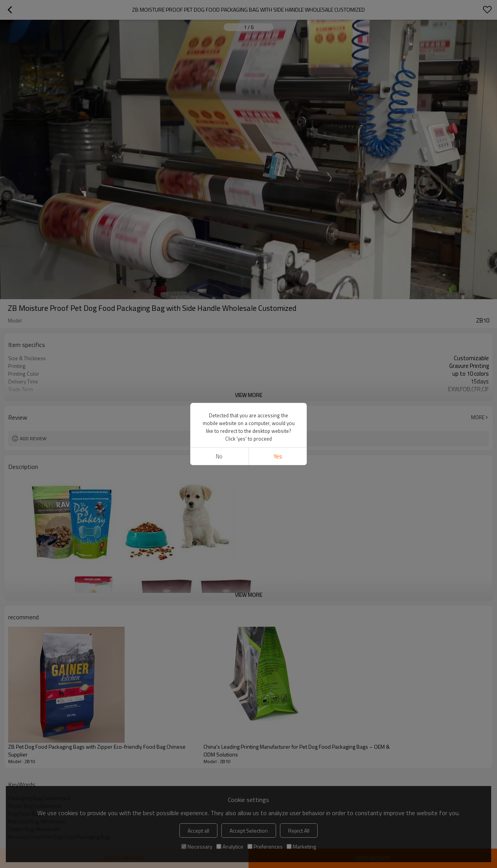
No (219, 456)
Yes (278, 456)
